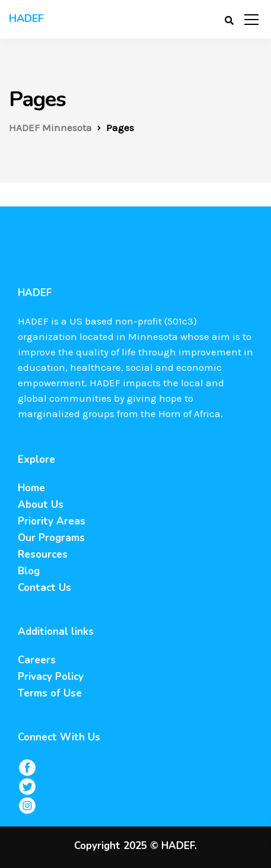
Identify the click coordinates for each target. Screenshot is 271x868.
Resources (43, 554)
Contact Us (44, 588)
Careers (37, 660)
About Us (41, 505)
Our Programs (51, 538)
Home (31, 488)
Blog (29, 571)
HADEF (26, 18)
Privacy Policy (51, 677)
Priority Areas (52, 521)
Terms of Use (50, 693)
